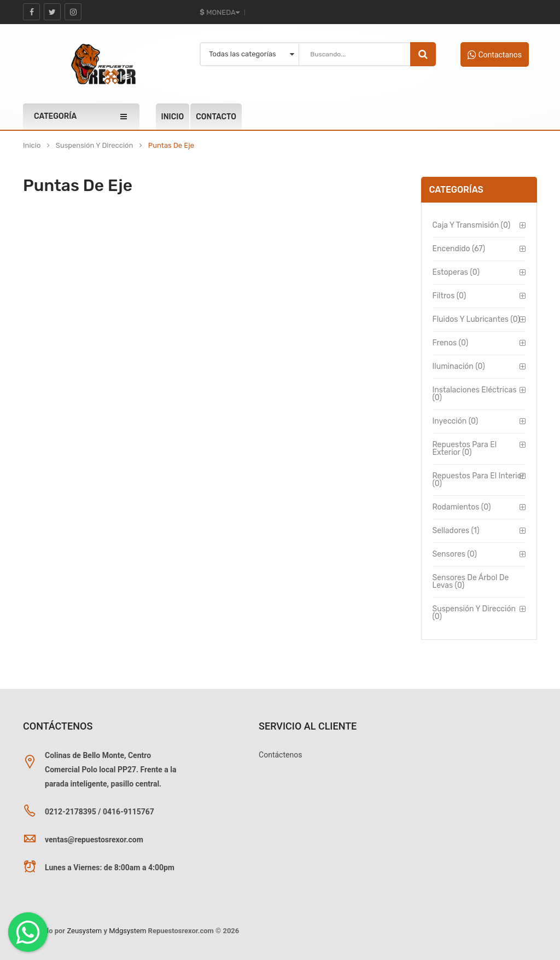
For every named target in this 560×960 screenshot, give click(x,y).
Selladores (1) (456, 531)
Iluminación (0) (459, 366)
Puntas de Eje (171, 146)
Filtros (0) (450, 296)
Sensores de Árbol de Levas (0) (471, 582)
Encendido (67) (459, 249)
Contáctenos (280, 755)
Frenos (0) (451, 343)
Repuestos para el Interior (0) (479, 480)
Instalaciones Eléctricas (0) (475, 394)
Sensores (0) (455, 554)
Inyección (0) (456, 421)
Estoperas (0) (456, 272)
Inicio (32, 146)
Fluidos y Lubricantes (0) (476, 319)
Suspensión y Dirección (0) (474, 613)
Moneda (219, 12)
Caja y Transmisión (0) (472, 225)
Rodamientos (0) (462, 507)
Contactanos (495, 55)
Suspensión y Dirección (95, 146)
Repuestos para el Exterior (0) (465, 449)
